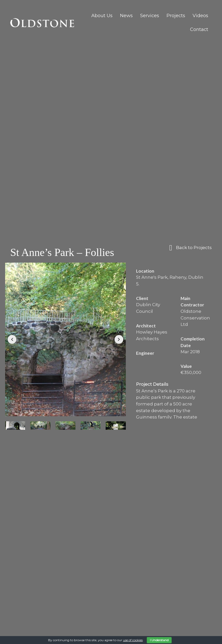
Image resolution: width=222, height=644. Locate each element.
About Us (102, 16)
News (126, 16)
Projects (176, 16)
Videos (200, 16)
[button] (12, 339)
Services (150, 16)
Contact (199, 29)
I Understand (159, 640)
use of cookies (133, 640)
